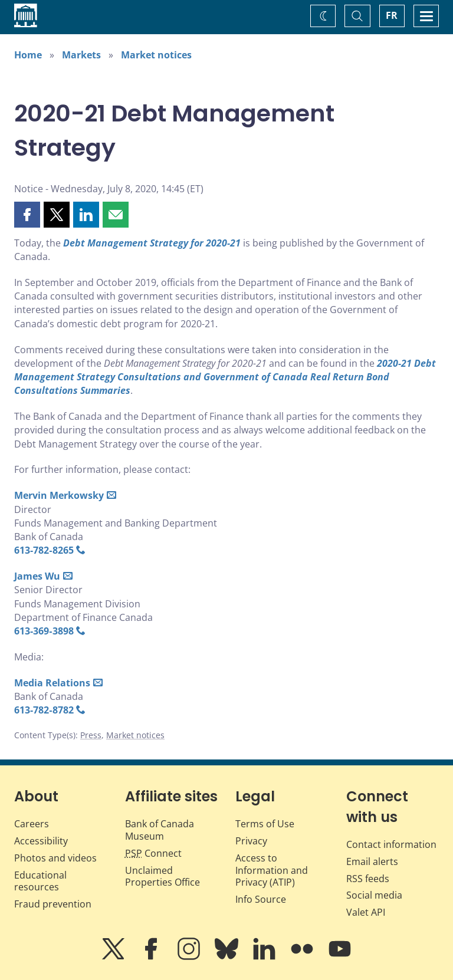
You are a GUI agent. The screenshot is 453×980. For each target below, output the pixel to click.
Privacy (251, 841)
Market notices (156, 55)
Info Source (261, 899)
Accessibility (41, 841)
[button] (27, 215)
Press (91, 735)
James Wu (37, 576)
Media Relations (52, 683)
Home (28, 55)
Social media (374, 895)
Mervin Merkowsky (59, 495)
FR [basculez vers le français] (392, 15)
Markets (81, 55)
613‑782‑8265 (44, 550)
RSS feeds (368, 879)
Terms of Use (265, 824)
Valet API (366, 912)
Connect (153, 853)
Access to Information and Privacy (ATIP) (272, 870)
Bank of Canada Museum (160, 830)
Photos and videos (55, 858)
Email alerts (372, 861)
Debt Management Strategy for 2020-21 (152, 243)
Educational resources (40, 881)
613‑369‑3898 (44, 631)
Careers (32, 824)
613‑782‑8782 (44, 710)
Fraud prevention (53, 904)
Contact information (391, 844)
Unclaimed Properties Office (163, 877)
